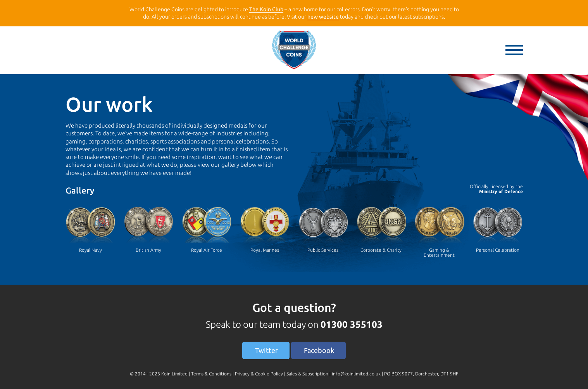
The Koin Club (266, 9)
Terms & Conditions (211, 374)
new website (323, 17)
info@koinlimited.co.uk (356, 374)
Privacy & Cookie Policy (259, 374)
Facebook (319, 350)
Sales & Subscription (307, 374)
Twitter (266, 350)
